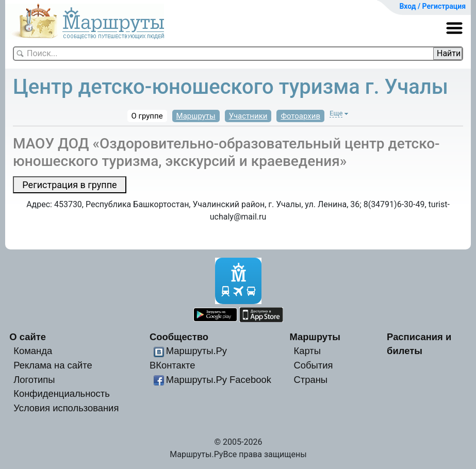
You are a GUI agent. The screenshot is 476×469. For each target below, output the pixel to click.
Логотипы (34, 380)
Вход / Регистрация (432, 6)
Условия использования (66, 408)
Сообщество (179, 337)
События (313, 365)
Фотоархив (300, 116)
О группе (147, 116)
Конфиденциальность (62, 393)
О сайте (28, 337)
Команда (33, 351)
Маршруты (196, 116)
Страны (310, 380)
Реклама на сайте (53, 365)
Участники (248, 116)
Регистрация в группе (69, 185)
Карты (307, 351)
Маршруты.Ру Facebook (219, 380)
